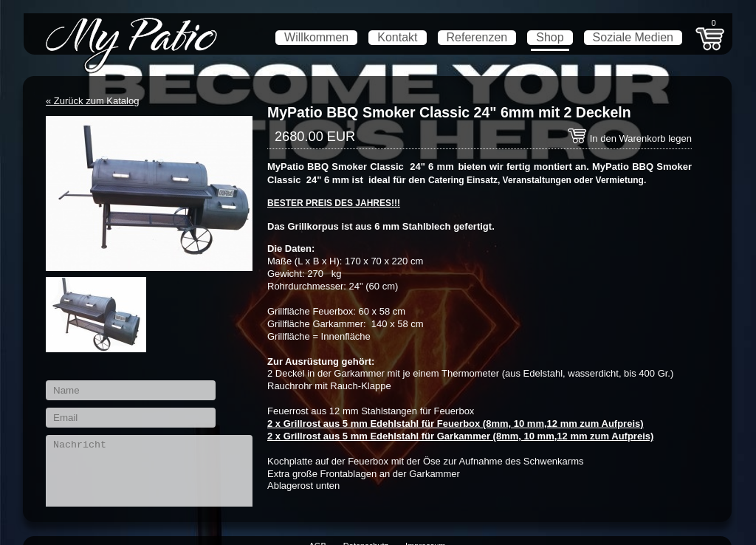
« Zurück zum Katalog (92, 101)
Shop (550, 37)
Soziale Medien (633, 37)
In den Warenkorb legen (629, 138)
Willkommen (316, 37)
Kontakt (397, 37)
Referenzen (477, 37)
